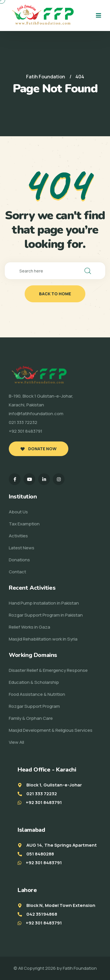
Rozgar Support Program (34, 706)
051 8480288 (40, 854)
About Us (18, 512)
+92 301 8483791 (44, 802)
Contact (17, 572)
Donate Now (39, 449)
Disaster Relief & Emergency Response (48, 670)
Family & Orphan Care (31, 718)
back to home (55, 294)
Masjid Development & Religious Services (51, 730)
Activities (18, 536)
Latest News (22, 548)
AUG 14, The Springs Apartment (62, 845)
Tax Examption (24, 524)
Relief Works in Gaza (29, 627)
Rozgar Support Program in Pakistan (46, 615)
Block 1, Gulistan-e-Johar (54, 785)
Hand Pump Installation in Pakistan (44, 603)
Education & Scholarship (34, 682)
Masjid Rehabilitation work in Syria (43, 639)
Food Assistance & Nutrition (37, 694)
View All (16, 742)
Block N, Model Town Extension (61, 905)
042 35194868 (42, 914)
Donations (19, 560)
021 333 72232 (42, 794)
